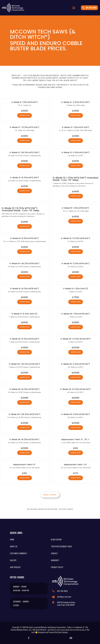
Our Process (15, 567)
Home (12, 539)
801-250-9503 (91, 8)
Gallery (13, 560)
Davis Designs (63, 632)
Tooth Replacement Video (61, 546)
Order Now (25, 115)
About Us (14, 546)
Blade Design (56, 539)
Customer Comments (18, 553)
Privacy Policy (57, 567)
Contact (54, 553)
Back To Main (50, 495)
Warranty (55, 560)
